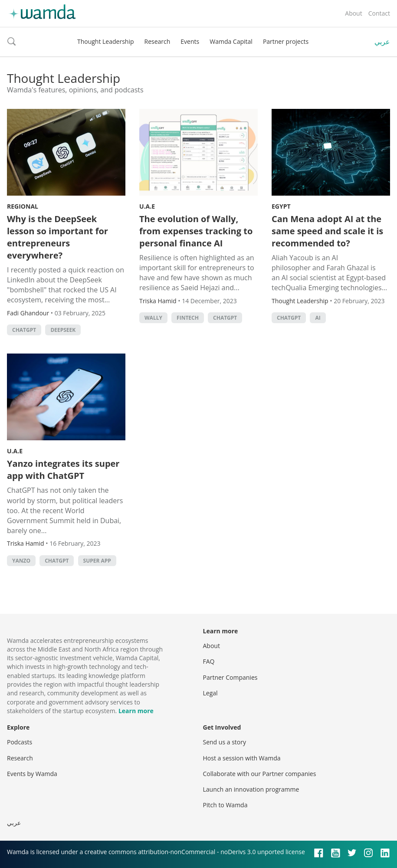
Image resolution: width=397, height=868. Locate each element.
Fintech (188, 318)
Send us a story (225, 742)
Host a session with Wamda (242, 758)
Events (190, 41)
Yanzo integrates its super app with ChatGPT (63, 470)
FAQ (209, 661)
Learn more (136, 711)
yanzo (21, 561)
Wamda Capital (231, 41)
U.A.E (147, 206)
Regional (23, 206)
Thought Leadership (106, 41)
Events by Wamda (32, 774)
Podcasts (20, 742)
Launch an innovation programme (251, 789)
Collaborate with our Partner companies (260, 774)
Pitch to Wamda (225, 805)
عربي (382, 42)
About (353, 13)
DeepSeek (63, 330)
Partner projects (286, 41)
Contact (379, 13)
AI (318, 318)
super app (97, 561)
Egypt (281, 206)
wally (153, 318)
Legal (210, 693)
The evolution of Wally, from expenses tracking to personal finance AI (196, 231)
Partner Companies (230, 677)
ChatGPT (24, 330)
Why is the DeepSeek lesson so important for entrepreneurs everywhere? (57, 237)
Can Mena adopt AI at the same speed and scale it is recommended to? (327, 231)
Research (157, 41)
